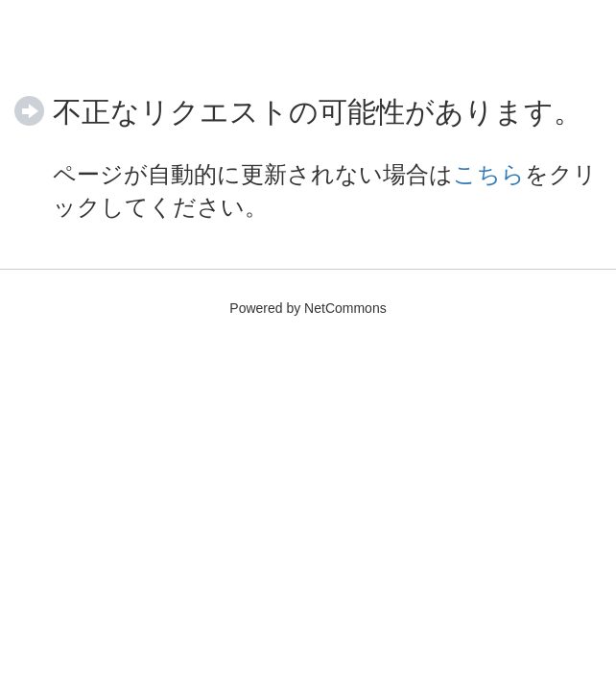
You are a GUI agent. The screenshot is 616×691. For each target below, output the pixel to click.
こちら (489, 174)
